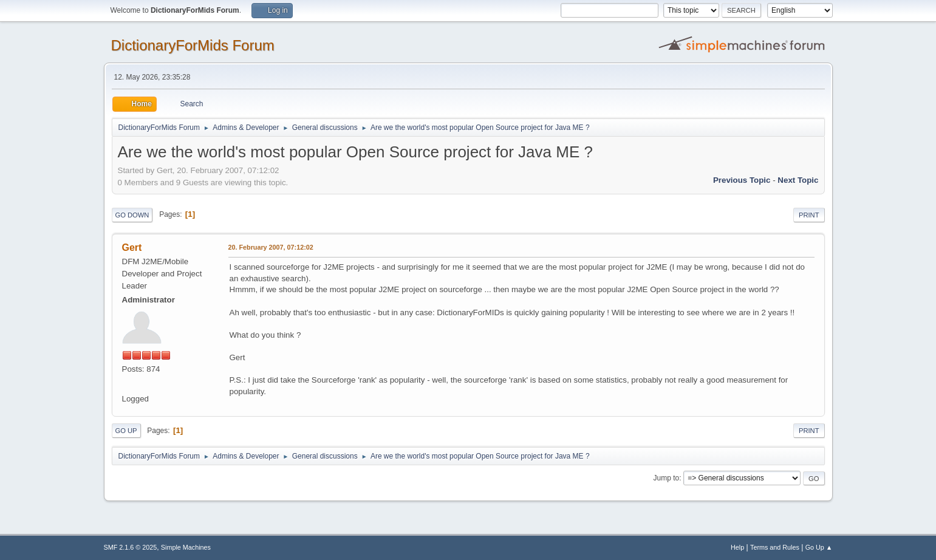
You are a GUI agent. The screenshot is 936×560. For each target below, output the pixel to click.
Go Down (132, 215)
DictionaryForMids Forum (193, 45)
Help (737, 547)
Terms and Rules (775, 547)
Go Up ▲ (819, 547)
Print (809, 215)
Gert (132, 248)
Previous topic (742, 180)
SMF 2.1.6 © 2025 (131, 547)
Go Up (126, 431)
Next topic (798, 180)
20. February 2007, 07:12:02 (271, 247)
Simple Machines (186, 547)
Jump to (667, 478)
